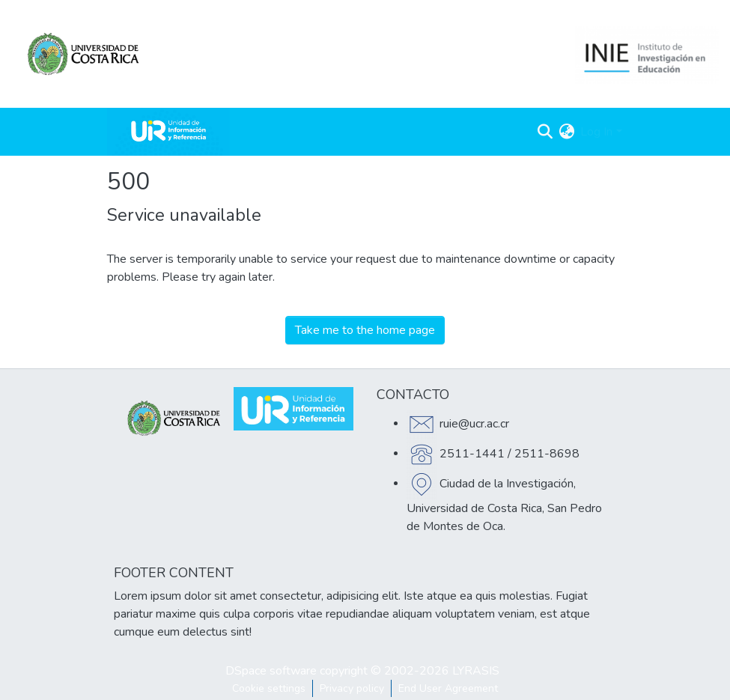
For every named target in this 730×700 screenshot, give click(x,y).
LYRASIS (476, 671)
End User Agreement (448, 688)
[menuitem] (566, 132)
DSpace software (271, 671)
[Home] (168, 132)
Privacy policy (352, 688)
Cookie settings (269, 688)
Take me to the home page (365, 330)
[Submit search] (545, 132)
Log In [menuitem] (596, 132)
